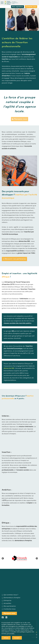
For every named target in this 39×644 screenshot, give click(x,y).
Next (37, 558)
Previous (2, 558)
